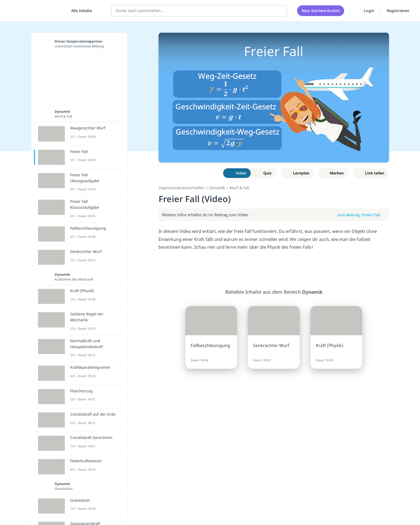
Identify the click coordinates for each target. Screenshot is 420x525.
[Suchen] (280, 11)
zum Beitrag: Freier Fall (361, 215)
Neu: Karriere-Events (321, 11)
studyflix (36, 11)
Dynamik (217, 188)
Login (365, 10)
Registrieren (398, 11)
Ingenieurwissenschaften (181, 188)
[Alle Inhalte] (80, 11)
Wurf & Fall (239, 188)
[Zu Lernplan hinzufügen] (297, 173)
